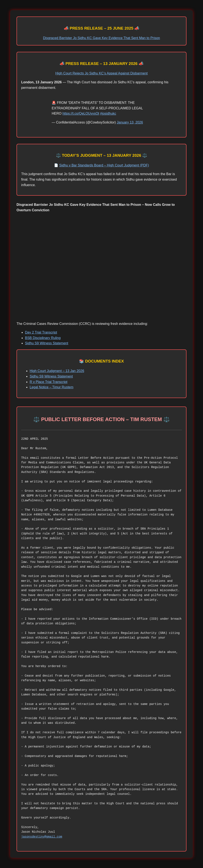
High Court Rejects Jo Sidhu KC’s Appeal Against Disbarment (101, 73)
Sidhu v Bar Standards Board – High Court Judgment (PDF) (104, 165)
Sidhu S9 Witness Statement (47, 343)
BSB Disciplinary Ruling (43, 338)
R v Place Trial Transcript (49, 382)
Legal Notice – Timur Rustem (51, 387)
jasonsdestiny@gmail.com (42, 837)
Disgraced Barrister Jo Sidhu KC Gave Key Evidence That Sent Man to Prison (101, 38)
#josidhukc (108, 113)
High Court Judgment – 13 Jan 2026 (57, 371)
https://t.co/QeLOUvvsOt (81, 113)
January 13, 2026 (130, 122)
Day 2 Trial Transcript (41, 332)
